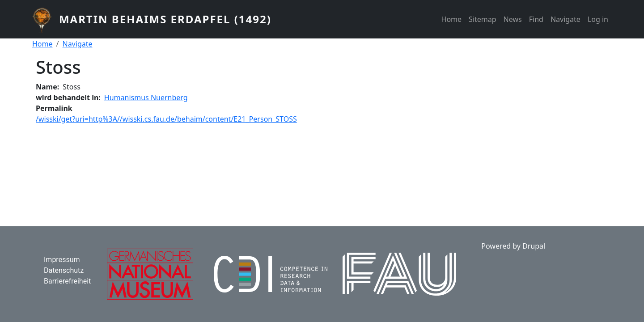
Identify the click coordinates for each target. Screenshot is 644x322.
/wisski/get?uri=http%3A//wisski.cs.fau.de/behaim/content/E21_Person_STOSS (166, 119)
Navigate (566, 19)
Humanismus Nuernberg (146, 97)
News (513, 19)
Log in (598, 19)
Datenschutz (64, 270)
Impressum (62, 260)
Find (536, 19)
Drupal (534, 246)
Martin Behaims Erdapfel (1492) (165, 19)
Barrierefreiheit (67, 281)
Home (452, 19)
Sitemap (483, 19)
